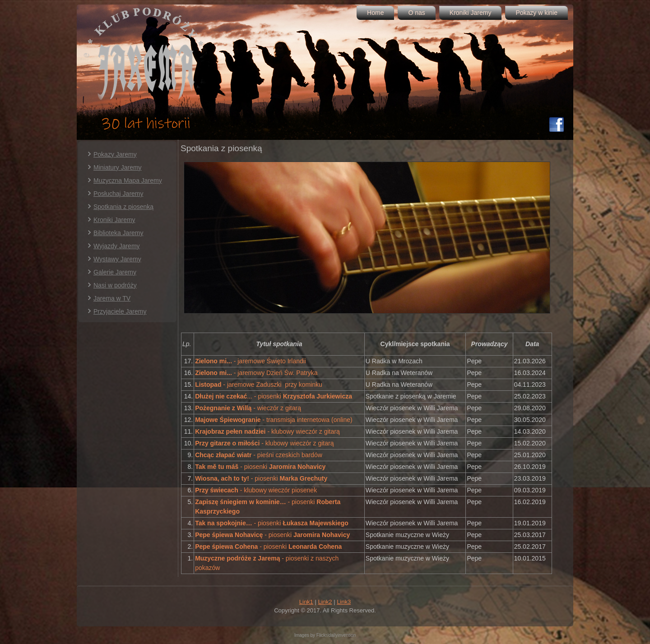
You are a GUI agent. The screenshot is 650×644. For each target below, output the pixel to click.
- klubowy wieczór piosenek (257, 490)
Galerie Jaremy (115, 272)
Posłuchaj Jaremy (118, 194)
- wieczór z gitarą (248, 408)
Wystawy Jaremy (117, 259)
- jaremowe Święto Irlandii (251, 361)
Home (375, 13)
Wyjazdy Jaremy (117, 246)
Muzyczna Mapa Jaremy (128, 181)
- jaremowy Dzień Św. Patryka (256, 373)
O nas (416, 13)
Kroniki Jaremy (471, 13)
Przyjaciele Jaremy (120, 311)
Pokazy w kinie (536, 13)
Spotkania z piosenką (123, 207)
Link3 (344, 602)
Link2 (325, 602)
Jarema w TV (112, 298)
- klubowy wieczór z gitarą (267, 431)
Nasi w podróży (115, 285)
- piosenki (260, 467)
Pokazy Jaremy (115, 154)
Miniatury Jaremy (118, 167)
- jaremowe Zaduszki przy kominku (259, 385)
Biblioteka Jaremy (118, 233)
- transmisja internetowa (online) (274, 420)
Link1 (306, 602)
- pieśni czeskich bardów (259, 455)
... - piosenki (274, 396)
